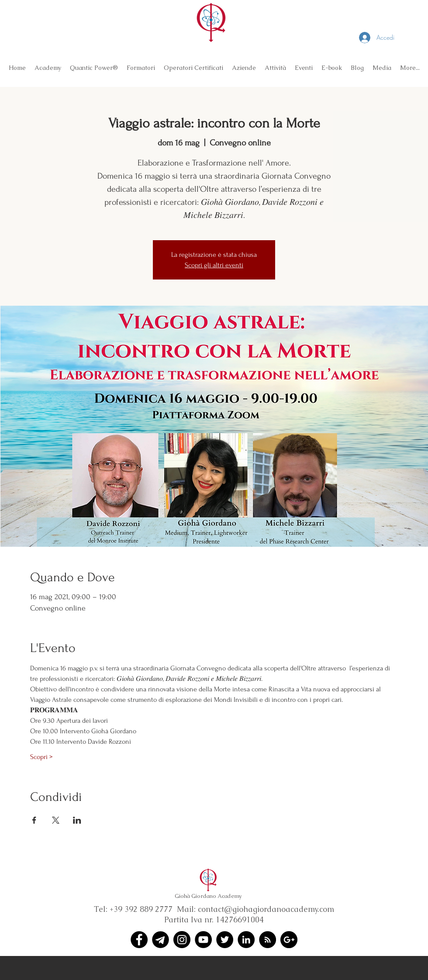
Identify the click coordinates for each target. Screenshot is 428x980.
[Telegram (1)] (160, 940)
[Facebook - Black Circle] (139, 940)
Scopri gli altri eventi (214, 265)
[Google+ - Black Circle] (289, 940)
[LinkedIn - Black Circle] (246, 940)
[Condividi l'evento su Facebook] (34, 820)
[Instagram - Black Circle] (182, 940)
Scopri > (41, 757)
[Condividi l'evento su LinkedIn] (77, 820)
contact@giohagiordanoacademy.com (266, 909)
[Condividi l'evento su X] (56, 820)
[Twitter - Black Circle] (225, 940)
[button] (48, 68)
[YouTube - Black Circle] (203, 940)
